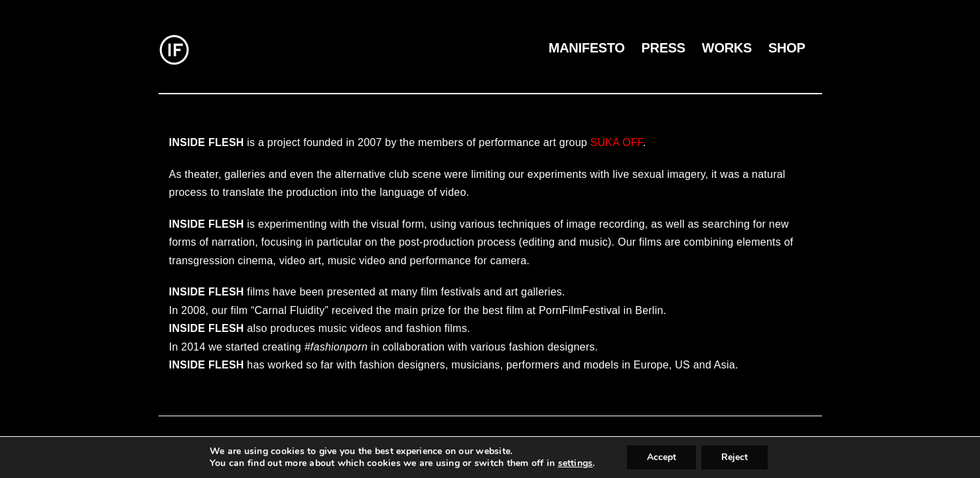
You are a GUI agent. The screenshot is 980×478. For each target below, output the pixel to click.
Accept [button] (662, 457)
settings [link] (576, 463)
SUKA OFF (617, 142)
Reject (735, 457)
